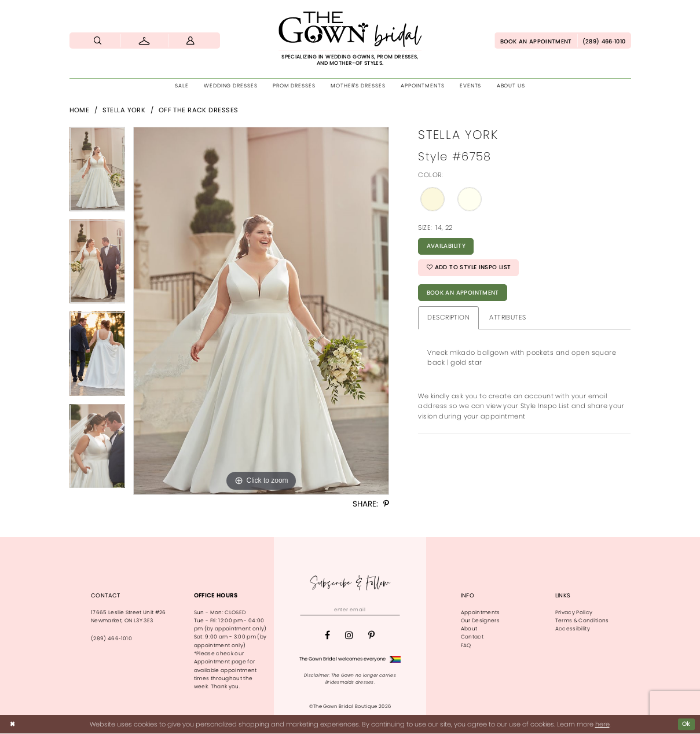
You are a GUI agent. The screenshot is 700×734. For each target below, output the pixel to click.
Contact (472, 637)
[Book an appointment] (536, 41)
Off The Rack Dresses (199, 110)
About (469, 629)
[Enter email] (350, 610)
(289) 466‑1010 (111, 638)
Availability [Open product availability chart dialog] (447, 247)
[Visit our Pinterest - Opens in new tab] (371, 636)
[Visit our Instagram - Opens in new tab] (349, 636)
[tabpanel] (98, 173)
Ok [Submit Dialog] (686, 725)
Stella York (124, 110)
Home (80, 110)
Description (448, 321)
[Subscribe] (395, 610)
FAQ (466, 645)
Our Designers (480, 621)
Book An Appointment (465, 296)
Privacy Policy (574, 612)
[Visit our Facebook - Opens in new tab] (327, 636)
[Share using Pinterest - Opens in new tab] (386, 504)
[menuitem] (98, 41)
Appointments (481, 612)
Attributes (507, 321)
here (602, 724)
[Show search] (98, 41)
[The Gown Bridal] (350, 39)
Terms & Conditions (582, 621)
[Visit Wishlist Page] (144, 41)
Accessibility (573, 629)
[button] (191, 41)
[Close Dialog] (12, 725)
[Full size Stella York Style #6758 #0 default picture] (261, 311)
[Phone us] (604, 41)
